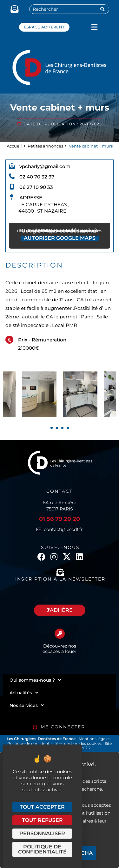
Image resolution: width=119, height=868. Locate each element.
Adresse (31, 198)
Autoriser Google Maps (60, 238)
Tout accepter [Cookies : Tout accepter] (42, 807)
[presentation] (52, 428)
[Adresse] (12, 197)
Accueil (14, 146)
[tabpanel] (80, 394)
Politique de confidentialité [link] (42, 849)
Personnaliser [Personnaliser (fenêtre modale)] (42, 833)
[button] (94, 27)
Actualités (24, 693)
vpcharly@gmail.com (45, 166)
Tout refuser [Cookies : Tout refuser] (42, 820)
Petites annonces (45, 146)
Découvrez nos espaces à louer (60, 649)
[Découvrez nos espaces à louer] (60, 634)
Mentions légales (95, 739)
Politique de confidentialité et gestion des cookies (54, 743)
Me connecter (63, 727)
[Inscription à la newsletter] (60, 572)
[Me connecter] (35, 727)
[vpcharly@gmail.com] (12, 166)
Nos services (27, 705)
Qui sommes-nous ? (35, 680)
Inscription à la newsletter (60, 579)
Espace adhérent (44, 27)
